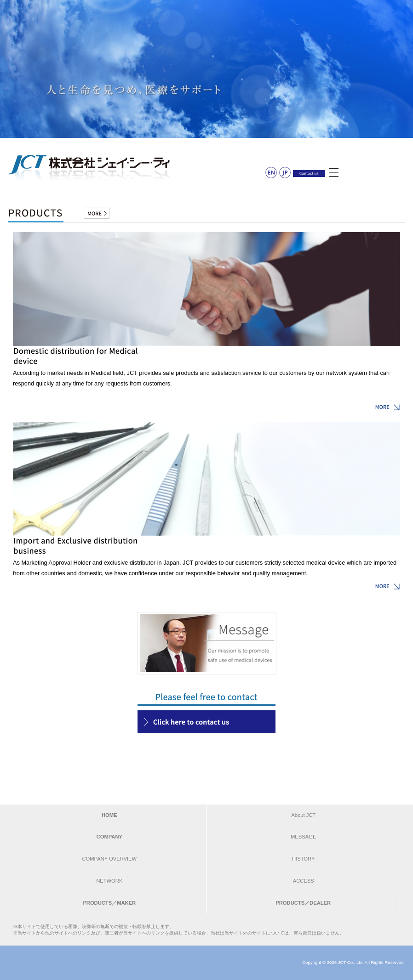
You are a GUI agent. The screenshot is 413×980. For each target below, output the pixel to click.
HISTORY (303, 859)
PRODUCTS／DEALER (303, 903)
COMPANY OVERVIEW (109, 859)
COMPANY (109, 837)
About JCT (303, 815)
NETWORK (109, 881)
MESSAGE (303, 837)
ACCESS (304, 881)
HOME (109, 815)
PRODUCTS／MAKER (109, 903)
